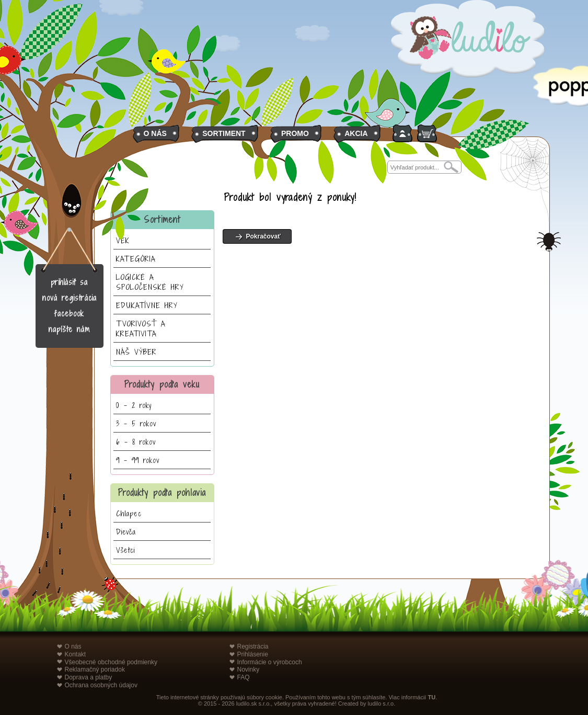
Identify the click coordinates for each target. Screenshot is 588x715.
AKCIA (356, 133)
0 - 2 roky (134, 405)
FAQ (244, 677)
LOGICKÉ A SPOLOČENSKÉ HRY (150, 282)
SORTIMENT (224, 133)
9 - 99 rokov (138, 460)
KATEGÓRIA (136, 259)
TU (431, 697)
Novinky (249, 669)
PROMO (295, 133)
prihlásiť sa (69, 282)
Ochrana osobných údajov (101, 685)
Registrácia (253, 646)
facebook (69, 314)
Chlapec (129, 513)
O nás (73, 646)
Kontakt (76, 654)
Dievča (126, 532)
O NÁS (155, 133)
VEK (123, 240)
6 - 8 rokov (136, 442)
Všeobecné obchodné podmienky (111, 662)
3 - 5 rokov (136, 423)
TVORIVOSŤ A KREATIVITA (141, 328)
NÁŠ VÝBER (136, 352)
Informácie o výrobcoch (270, 662)
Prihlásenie (253, 654)
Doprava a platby (89, 677)
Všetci (125, 550)
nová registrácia (70, 298)
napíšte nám (69, 329)
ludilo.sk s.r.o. (254, 703)
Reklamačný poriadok (95, 669)
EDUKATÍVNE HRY (147, 305)
